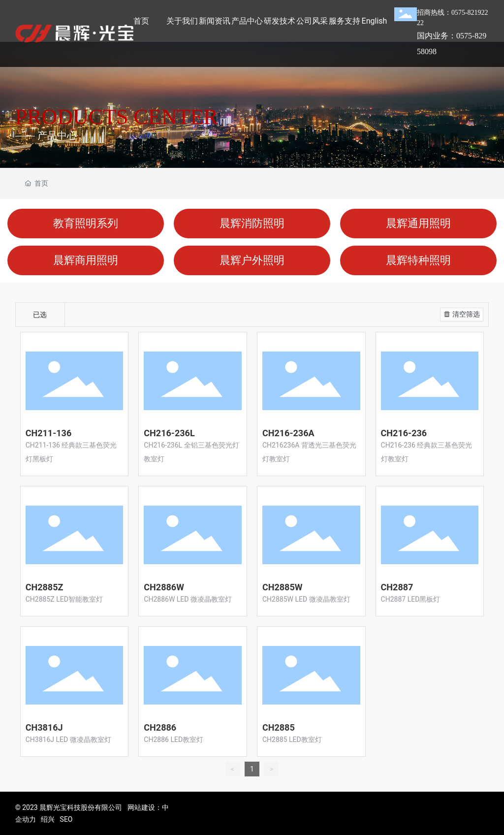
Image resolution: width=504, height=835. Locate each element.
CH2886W (164, 587)
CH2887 (397, 587)
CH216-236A (288, 433)
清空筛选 (461, 314)
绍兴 (48, 819)
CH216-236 (404, 433)
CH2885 (279, 727)
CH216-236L (169, 433)
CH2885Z (45, 587)
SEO (66, 819)
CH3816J (44, 727)
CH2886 (160, 727)
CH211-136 (49, 433)
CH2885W (283, 587)
